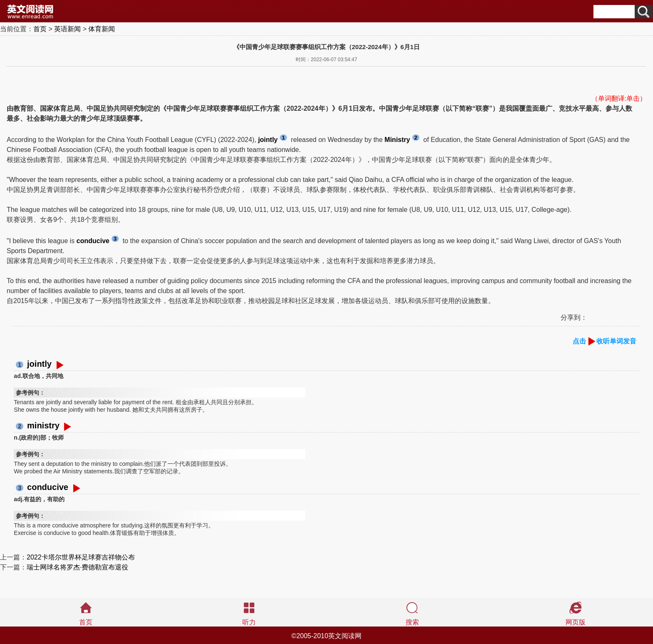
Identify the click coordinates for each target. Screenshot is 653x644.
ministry (43, 425)
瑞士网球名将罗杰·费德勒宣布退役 (77, 567)
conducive (48, 487)
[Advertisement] (73, 79)
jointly (39, 364)
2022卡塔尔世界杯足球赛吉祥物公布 (81, 557)
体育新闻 (102, 29)
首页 (40, 29)
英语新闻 (67, 29)
